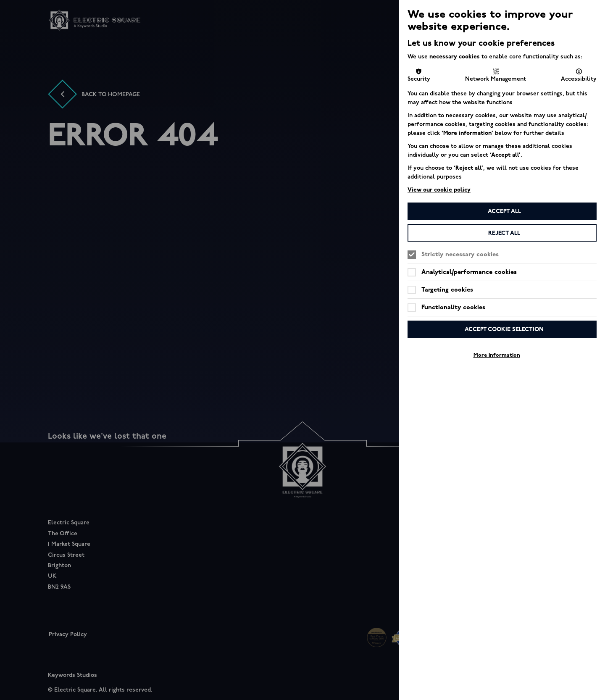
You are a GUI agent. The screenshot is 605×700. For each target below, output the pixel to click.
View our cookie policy (439, 190)
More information (497, 355)
